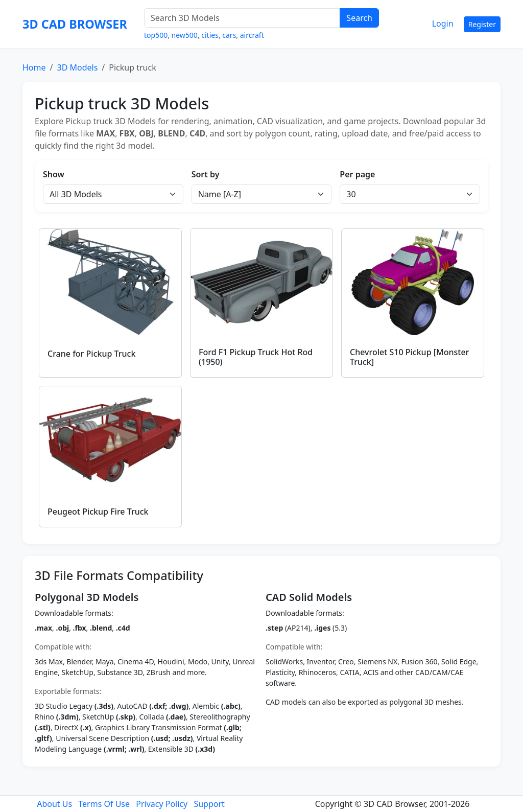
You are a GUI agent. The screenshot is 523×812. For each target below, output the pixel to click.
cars (229, 35)
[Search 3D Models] (242, 18)
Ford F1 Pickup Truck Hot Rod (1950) (256, 357)
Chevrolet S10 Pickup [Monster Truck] (409, 357)
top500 (156, 35)
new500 (185, 35)
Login (443, 24)
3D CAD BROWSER (75, 24)
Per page (357, 174)
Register (482, 24)
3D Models (77, 67)
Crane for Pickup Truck (91, 354)
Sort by (206, 174)
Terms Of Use (104, 804)
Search (359, 18)
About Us (54, 804)
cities (210, 35)
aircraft (252, 35)
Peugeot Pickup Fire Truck (98, 512)
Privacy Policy (162, 804)
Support (209, 804)
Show (54, 174)
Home (34, 67)
